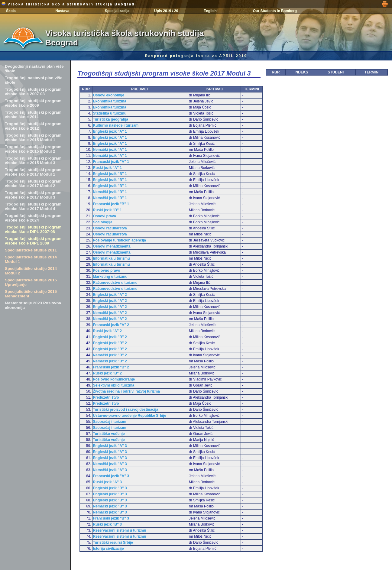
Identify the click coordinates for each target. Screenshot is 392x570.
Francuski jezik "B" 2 (111, 367)
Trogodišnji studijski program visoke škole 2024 (33, 218)
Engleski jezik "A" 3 (110, 446)
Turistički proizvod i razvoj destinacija (126, 410)
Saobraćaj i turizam (110, 422)
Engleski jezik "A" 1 (110, 131)
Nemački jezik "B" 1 (110, 192)
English (210, 11)
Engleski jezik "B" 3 (110, 488)
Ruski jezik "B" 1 (107, 210)
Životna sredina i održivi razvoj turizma (126, 391)
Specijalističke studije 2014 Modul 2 (31, 271)
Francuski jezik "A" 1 (111, 162)
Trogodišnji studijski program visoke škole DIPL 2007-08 (33, 229)
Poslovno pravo (107, 270)
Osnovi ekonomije (109, 95)
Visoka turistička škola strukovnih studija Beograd (68, 4)
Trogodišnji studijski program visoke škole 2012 (33, 126)
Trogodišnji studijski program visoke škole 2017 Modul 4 (33, 206)
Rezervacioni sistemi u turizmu (120, 530)
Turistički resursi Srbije (113, 542)
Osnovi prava (105, 216)
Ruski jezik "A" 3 (107, 482)
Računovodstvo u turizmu (115, 283)
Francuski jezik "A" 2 (111, 325)
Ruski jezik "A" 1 (107, 168)
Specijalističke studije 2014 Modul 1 (31, 259)
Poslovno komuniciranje (114, 379)
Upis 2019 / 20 (166, 11)
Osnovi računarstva (110, 228)
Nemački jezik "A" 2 (110, 313)
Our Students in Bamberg (275, 11)
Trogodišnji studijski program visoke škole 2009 (33, 103)
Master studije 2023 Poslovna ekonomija (33, 305)
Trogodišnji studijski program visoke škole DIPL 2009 (33, 241)
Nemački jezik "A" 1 (110, 150)
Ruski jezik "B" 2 (107, 373)
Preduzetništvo (106, 397)
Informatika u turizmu (112, 258)
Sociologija (103, 222)
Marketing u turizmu (110, 277)
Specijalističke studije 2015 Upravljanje (31, 282)
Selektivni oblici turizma (114, 385)
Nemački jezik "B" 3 (110, 506)
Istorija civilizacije (109, 549)
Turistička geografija (111, 119)
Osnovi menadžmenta (112, 246)
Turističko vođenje (109, 434)
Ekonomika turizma (110, 101)
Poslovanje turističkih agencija (120, 240)
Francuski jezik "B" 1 (111, 204)
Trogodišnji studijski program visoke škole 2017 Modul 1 (33, 172)
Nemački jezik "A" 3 (110, 464)
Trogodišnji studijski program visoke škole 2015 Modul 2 (33, 149)
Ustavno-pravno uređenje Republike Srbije (130, 416)
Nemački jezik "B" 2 (110, 355)
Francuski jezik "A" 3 (111, 476)
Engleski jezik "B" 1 (110, 174)
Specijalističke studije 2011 (31, 250)
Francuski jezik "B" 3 (111, 518)
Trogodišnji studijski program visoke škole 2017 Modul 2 (33, 183)
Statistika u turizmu (110, 113)
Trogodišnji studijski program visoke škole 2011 (33, 115)
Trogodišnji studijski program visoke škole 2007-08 (33, 92)
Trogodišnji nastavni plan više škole (34, 80)
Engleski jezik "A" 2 (110, 295)
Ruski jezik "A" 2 (107, 331)
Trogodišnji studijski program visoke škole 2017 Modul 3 (33, 195)
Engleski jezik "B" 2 (110, 337)
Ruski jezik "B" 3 (107, 524)
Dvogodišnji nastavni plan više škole (34, 69)
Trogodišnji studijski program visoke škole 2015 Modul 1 (33, 138)
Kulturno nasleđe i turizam (116, 125)
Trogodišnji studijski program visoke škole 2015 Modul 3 (33, 160)
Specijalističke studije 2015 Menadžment (31, 294)
